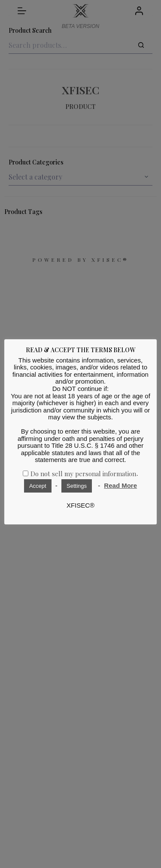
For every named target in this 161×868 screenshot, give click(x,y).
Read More (120, 485)
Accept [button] (38, 486)
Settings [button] (77, 486)
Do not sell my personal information (83, 474)
